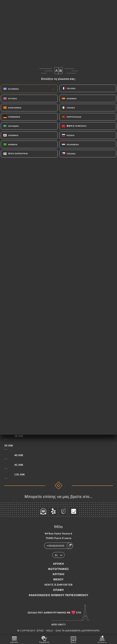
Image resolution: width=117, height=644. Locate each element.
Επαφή (58, 590)
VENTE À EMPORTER (58, 585)
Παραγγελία (44, 639)
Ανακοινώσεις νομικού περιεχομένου (59, 595)
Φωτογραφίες (59, 569)
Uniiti (62, 624)
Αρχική (58, 564)
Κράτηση (14, 639)
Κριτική (58, 574)
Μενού (58, 579)
